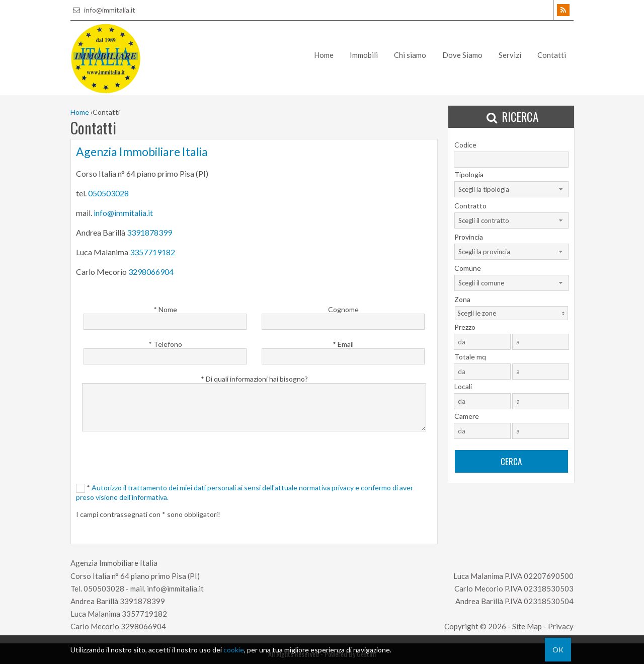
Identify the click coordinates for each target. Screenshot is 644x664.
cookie (234, 650)
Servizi (510, 55)
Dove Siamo (462, 55)
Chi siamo (410, 55)
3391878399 (149, 232)
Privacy (561, 626)
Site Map (527, 626)
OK (558, 650)
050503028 (108, 193)
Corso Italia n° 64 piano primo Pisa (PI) (135, 576)
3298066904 (151, 272)
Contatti (552, 55)
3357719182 (152, 252)
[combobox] (511, 189)
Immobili (364, 55)
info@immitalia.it (103, 10)
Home (324, 55)
